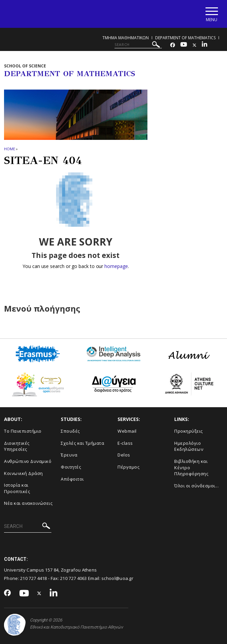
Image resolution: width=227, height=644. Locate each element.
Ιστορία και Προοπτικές (17, 488)
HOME (10, 149)
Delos (124, 455)
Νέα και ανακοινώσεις (28, 503)
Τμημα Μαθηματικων (126, 38)
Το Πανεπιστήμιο (23, 431)
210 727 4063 (74, 578)
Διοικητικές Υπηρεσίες (17, 446)
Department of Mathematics (185, 38)
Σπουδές (70, 431)
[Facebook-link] (173, 45)
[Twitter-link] (194, 45)
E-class (125, 443)
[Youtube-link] (184, 45)
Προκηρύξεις (189, 431)
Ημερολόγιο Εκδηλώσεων (189, 446)
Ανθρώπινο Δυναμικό (28, 461)
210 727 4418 (34, 578)
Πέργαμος (128, 467)
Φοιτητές (71, 467)
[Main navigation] (211, 14)
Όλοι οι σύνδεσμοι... (196, 486)
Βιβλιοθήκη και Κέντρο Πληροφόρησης (191, 467)
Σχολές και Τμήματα (82, 443)
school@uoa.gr (117, 578)
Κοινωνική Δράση (24, 473)
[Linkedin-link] (205, 45)
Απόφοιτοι (72, 479)
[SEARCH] (138, 45)
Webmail (127, 431)
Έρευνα (69, 455)
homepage (116, 266)
